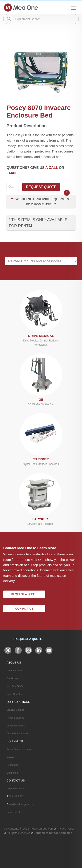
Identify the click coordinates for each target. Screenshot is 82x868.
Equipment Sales (16, 726)
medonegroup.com (42, 829)
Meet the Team (15, 670)
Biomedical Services (17, 733)
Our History (13, 678)
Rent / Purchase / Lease (19, 749)
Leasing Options (15, 710)
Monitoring (12, 773)
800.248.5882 (16, 796)
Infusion (11, 757)
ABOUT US (14, 663)
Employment (13, 812)
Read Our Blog (15, 694)
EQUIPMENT (15, 741)
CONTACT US (16, 781)
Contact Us (24, 609)
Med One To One (16, 686)
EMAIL (12, 173)
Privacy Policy (65, 829)
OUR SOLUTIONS (18, 702)
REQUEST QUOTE (41, 187)
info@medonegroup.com (22, 804)
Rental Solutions (15, 718)
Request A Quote (24, 594)
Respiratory (13, 765)
